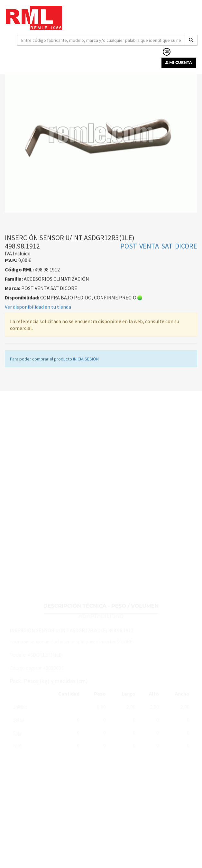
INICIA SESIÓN (86, 381)
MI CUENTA (179, 63)
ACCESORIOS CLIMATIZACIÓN (140, 74)
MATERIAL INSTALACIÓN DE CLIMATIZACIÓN (55, 74)
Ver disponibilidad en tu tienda (38, 329)
